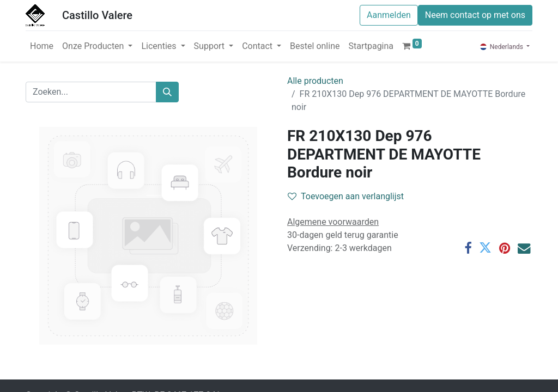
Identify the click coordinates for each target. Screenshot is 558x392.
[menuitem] (42, 46)
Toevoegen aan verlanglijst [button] (346, 196)
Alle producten (315, 81)
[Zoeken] (167, 92)
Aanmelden (389, 15)
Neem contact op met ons (475, 15)
